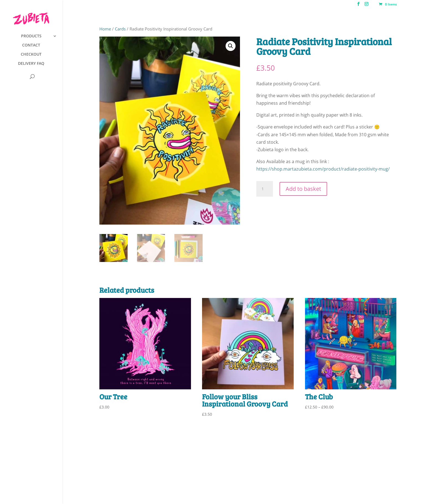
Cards (120, 29)
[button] (231, 46)
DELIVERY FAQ (31, 64)
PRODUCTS (31, 36)
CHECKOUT (31, 55)
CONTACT (31, 45)
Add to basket (303, 189)
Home (105, 29)
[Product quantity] (265, 189)
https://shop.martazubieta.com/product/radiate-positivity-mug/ (323, 169)
